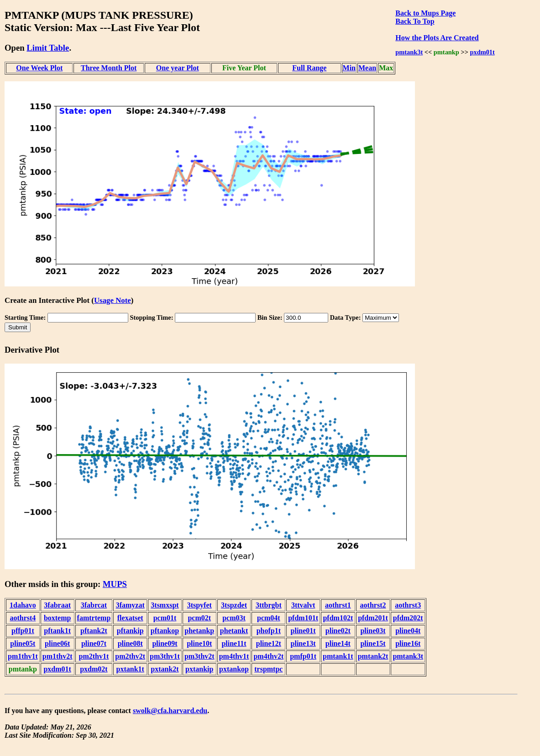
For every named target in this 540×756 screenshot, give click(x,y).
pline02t (338, 631)
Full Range (309, 68)
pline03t (373, 631)
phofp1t (269, 631)
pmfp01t (303, 656)
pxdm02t (94, 669)
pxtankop (234, 669)
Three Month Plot (109, 68)
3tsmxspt (165, 605)
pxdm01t (482, 52)
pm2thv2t (130, 656)
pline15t (373, 643)
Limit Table (48, 48)
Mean (367, 68)
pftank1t (57, 631)
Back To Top (415, 21)
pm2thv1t (94, 656)
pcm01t (165, 618)
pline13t (303, 643)
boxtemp (58, 618)
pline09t (165, 643)
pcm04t (269, 618)
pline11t (234, 643)
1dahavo (23, 605)
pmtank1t (338, 656)
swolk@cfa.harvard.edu (170, 711)
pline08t (130, 643)
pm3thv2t (199, 656)
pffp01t (23, 631)
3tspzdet (234, 605)
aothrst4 (23, 618)
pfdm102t (338, 618)
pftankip (130, 631)
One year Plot (178, 68)
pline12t (269, 643)
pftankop (165, 631)
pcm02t (199, 618)
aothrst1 (338, 605)
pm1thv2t (58, 656)
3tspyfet (199, 605)
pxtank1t (130, 669)
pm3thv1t (165, 656)
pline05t (23, 643)
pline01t (303, 631)
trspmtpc (268, 669)
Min (349, 68)
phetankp (199, 631)
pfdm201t (373, 618)
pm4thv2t (268, 656)
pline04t (408, 631)
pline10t (199, 643)
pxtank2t (165, 669)
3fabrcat (94, 605)
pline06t (57, 643)
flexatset (130, 618)
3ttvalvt (303, 605)
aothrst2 (373, 605)
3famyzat (130, 605)
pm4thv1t (234, 656)
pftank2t (94, 631)
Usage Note (113, 300)
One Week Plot (39, 68)
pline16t (408, 643)
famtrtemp (94, 618)
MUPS (115, 584)
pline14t (338, 643)
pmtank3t (409, 52)
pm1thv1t (23, 656)
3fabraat (57, 605)
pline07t (94, 643)
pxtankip (199, 669)
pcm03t (234, 618)
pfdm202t (408, 618)
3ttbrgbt (269, 605)
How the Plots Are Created (437, 38)
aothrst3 (408, 605)
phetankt (234, 631)
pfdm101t (303, 618)
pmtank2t (373, 656)
